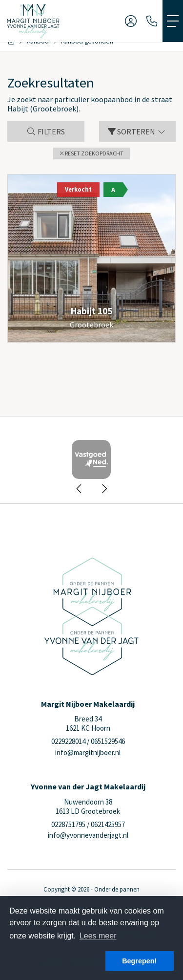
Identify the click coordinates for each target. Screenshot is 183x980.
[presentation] (80, 489)
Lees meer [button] (98, 936)
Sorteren (137, 131)
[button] (91, 153)
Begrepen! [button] (139, 961)
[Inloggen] (131, 21)
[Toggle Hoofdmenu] (173, 21)
